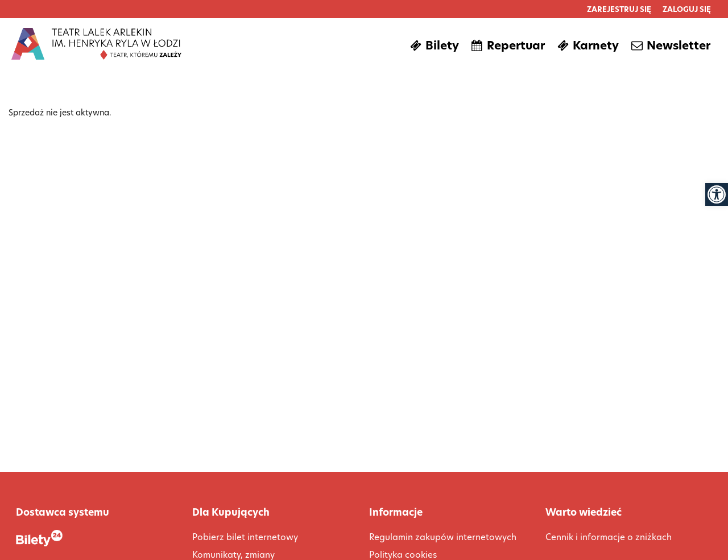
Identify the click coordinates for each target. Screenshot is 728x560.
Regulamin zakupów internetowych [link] (443, 537)
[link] (717, 194)
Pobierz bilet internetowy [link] (245, 537)
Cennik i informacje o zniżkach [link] (609, 537)
